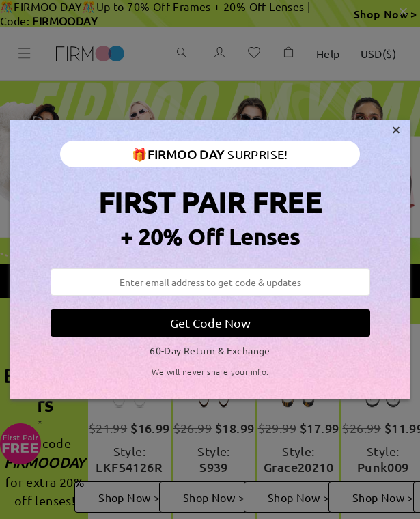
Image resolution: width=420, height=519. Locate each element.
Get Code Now (210, 323)
